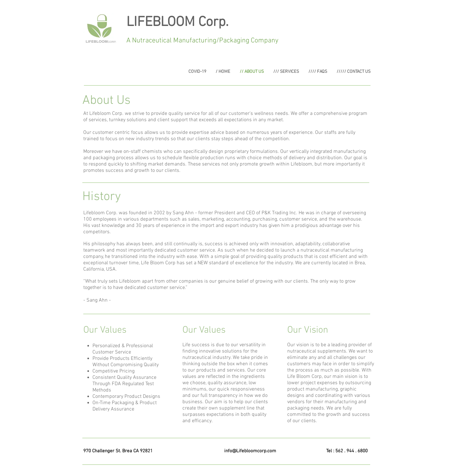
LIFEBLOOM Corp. (177, 22)
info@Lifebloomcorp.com (250, 451)
